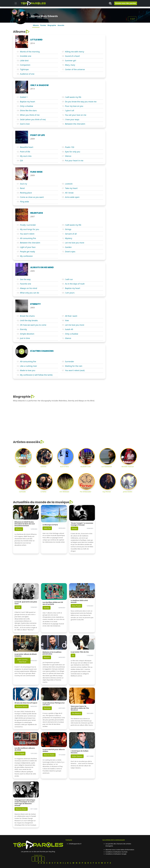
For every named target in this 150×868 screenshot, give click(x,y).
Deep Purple (76, 606)
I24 (21, 161)
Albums (36, 25)
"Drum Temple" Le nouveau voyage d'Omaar (82, 524)
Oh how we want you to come (33, 325)
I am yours (70, 293)
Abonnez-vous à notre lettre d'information (120, 850)
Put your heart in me (74, 161)
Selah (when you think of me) (33, 119)
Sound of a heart (72, 56)
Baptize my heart (28, 102)
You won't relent (27, 234)
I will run (69, 279)
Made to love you (28, 370)
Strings (68, 229)
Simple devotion (27, 334)
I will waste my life (73, 97)
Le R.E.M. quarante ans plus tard (26, 603)
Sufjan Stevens (77, 756)
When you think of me (30, 115)
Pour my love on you (74, 106)
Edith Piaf (47, 528)
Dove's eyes (70, 252)
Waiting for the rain (74, 366)
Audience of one (27, 74)
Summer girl (71, 61)
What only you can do (30, 293)
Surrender (70, 361)
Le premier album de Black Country (26, 655)
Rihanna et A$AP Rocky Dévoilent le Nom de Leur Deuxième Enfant (25, 524)
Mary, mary (70, 65)
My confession (26, 256)
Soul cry (23, 184)
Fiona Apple (20, 753)
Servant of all (71, 234)
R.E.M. (18, 607)
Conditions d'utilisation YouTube (116, 852)
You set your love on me (76, 115)
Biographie (52, 25)
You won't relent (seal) (75, 370)
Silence (68, 156)
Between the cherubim (75, 124)
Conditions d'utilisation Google (116, 854)
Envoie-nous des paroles (126, 3)
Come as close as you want (32, 197)
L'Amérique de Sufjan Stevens (80, 752)
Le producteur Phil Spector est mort (54, 704)
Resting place (26, 193)
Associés (61, 25)
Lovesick (69, 184)
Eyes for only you (73, 152)
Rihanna (19, 529)
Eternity (23, 329)
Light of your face (28, 247)
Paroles (43, 25)
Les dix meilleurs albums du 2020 (25, 749)
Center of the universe (75, 69)
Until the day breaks (29, 320)
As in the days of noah (75, 284)
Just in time (25, 338)
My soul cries (26, 156)
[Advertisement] (122, 42)
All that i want (71, 316)
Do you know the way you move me (81, 102)
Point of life (25, 152)
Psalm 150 (70, 147)
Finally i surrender (28, 225)
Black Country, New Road (22, 661)
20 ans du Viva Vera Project (26, 703)
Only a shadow (26, 106)
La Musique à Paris (50, 525)
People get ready (27, 252)
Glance (68, 338)
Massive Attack (21, 809)
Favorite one (25, 284)
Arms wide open (72, 197)
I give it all (70, 110)
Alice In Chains (49, 755)
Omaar (74, 528)
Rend (22, 188)
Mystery (69, 238)
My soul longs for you (30, 229)
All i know (69, 193)
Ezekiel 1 (24, 97)
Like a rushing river (29, 366)
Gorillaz (47, 608)
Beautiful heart (27, 147)
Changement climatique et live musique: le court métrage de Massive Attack (25, 803)
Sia (73, 655)
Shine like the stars (28, 110)
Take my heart (71, 188)
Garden (68, 247)
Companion (25, 65)
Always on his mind (29, 288)
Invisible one (26, 56)
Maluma (47, 657)
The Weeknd (76, 713)
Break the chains (27, 316)
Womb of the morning (30, 52)
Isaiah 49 (69, 329)
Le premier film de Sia (80, 652)
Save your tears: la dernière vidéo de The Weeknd (80, 708)
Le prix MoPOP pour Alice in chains (54, 750)
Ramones (47, 708)
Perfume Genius (22, 706)
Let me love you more (75, 243)
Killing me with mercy (75, 52)
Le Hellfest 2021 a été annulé (79, 601)
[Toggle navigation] (16, 3)
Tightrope (24, 69)
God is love (25, 124)
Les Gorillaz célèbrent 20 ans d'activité (53, 603)
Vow (67, 320)
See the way (25, 279)
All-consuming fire (28, 361)
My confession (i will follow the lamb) (36, 375)
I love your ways (72, 119)
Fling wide (24, 202)
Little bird (24, 61)
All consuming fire (28, 238)
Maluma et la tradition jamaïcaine (52, 653)
